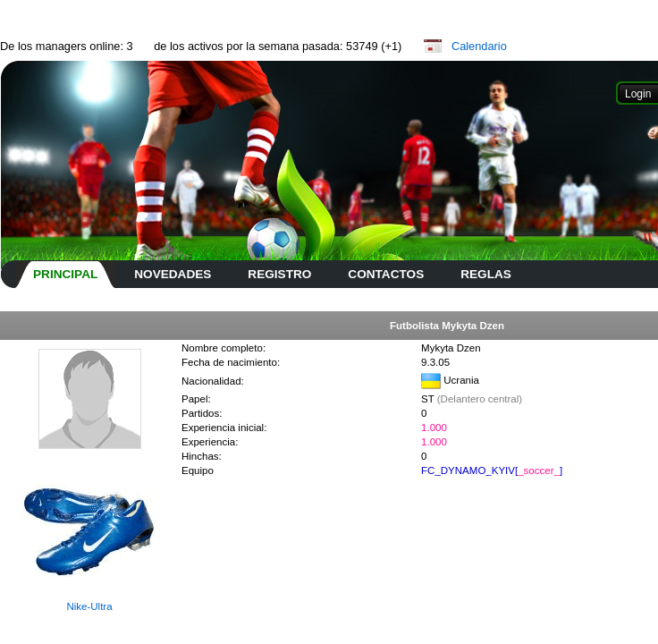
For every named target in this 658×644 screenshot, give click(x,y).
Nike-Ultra (89, 606)
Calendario (479, 46)
